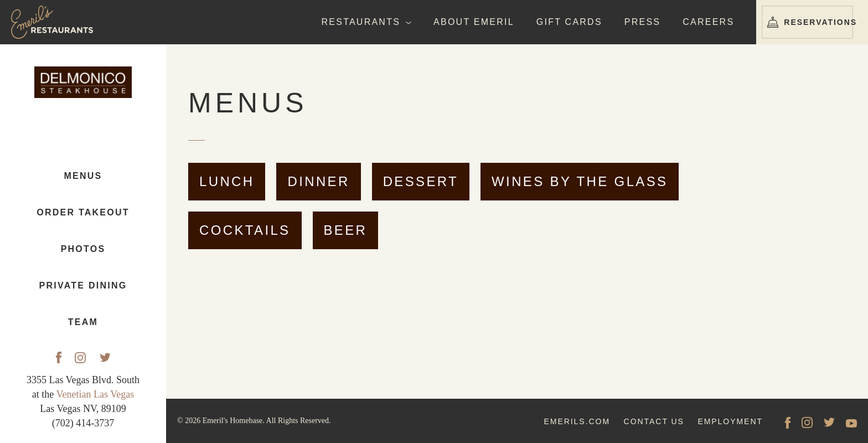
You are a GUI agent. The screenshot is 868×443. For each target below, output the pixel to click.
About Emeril (474, 22)
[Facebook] (59, 357)
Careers (708, 22)
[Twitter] (105, 358)
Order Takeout (83, 213)
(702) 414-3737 (83, 423)
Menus (83, 176)
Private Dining (83, 286)
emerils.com (577, 421)
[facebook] (788, 423)
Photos (83, 249)
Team (83, 323)
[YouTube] (851, 423)
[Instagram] (80, 358)
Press (642, 22)
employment (730, 421)
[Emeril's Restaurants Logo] (55, 22)
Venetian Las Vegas (95, 394)
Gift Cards (569, 22)
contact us (654, 421)
